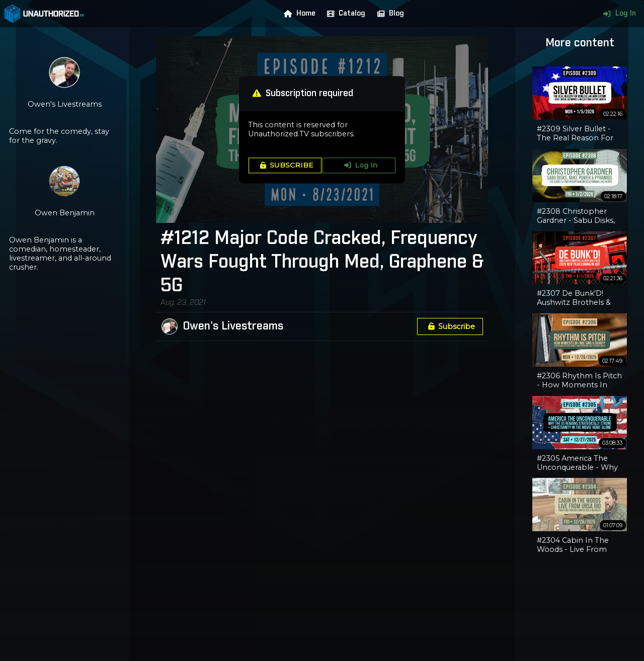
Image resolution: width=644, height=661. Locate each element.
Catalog (344, 14)
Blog (388, 14)
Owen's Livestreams (233, 326)
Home (297, 14)
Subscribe (450, 326)
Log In (617, 14)
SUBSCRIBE (285, 166)
